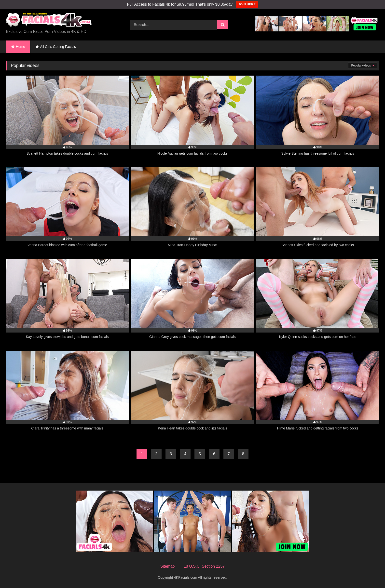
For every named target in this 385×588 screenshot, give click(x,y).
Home (21, 47)
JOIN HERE (247, 4)
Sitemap (168, 566)
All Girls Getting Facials (58, 47)
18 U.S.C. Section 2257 (204, 566)
